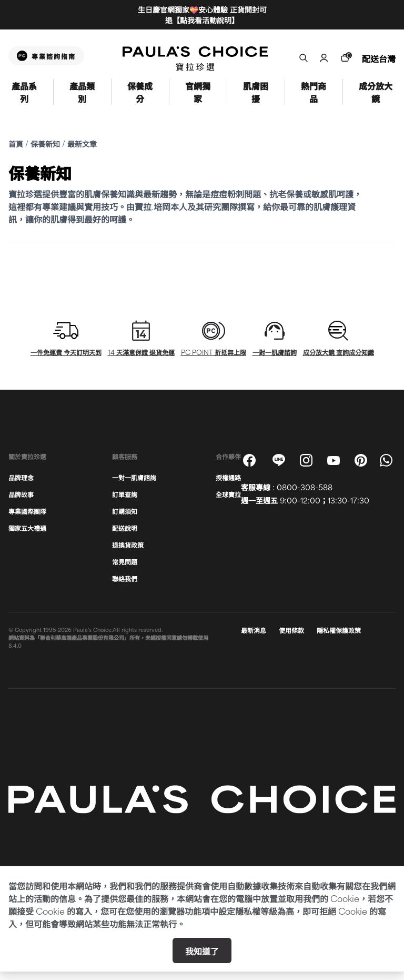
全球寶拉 (228, 494)
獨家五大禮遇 (27, 528)
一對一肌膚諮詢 (134, 477)
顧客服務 (125, 456)
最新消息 (254, 630)
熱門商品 (314, 92)
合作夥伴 (228, 456)
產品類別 (82, 92)
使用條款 (291, 630)
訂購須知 (125, 511)
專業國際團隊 (27, 511)
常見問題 (125, 561)
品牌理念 (21, 477)
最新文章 (82, 143)
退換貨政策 (128, 545)
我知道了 (202, 951)
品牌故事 (21, 494)
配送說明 (125, 528)
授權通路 (228, 477)
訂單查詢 (125, 494)
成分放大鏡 (376, 92)
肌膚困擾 (256, 92)
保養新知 (45, 143)
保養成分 (140, 92)
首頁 (16, 143)
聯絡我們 (125, 578)
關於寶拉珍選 (27, 456)
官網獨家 (198, 92)
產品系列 (24, 92)
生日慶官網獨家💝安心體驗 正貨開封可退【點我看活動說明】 (202, 14)
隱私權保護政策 (339, 630)
